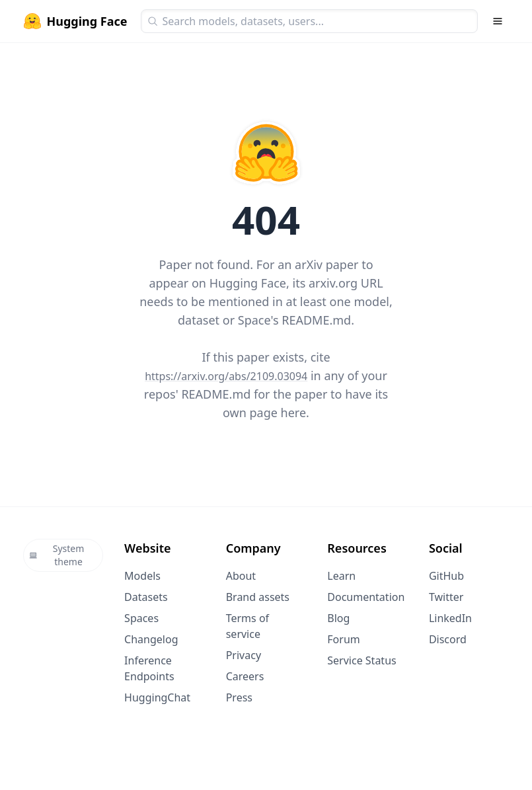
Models (142, 576)
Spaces (141, 618)
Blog (338, 618)
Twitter (446, 597)
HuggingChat (157, 697)
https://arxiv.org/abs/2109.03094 (226, 376)
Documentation (366, 597)
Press (239, 697)
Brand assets (258, 597)
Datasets (146, 597)
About (241, 576)
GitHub (446, 576)
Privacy (244, 655)
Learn (341, 576)
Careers (245, 676)
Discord (448, 639)
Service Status (361, 660)
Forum (343, 639)
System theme (57, 555)
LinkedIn (450, 618)
